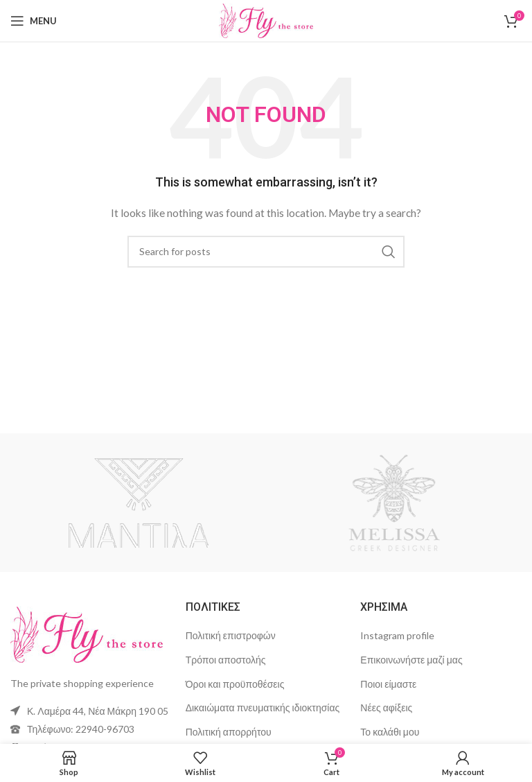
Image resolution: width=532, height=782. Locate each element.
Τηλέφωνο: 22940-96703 (81, 729)
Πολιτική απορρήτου (229, 732)
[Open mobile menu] (34, 21)
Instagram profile (397, 635)
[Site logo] (266, 20)
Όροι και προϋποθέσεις (235, 684)
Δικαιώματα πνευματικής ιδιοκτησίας (263, 707)
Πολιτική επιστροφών (231, 635)
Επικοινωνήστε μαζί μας (411, 660)
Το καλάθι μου (390, 732)
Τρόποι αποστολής (226, 660)
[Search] (266, 252)
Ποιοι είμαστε (388, 684)
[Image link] (87, 633)
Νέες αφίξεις (386, 707)
